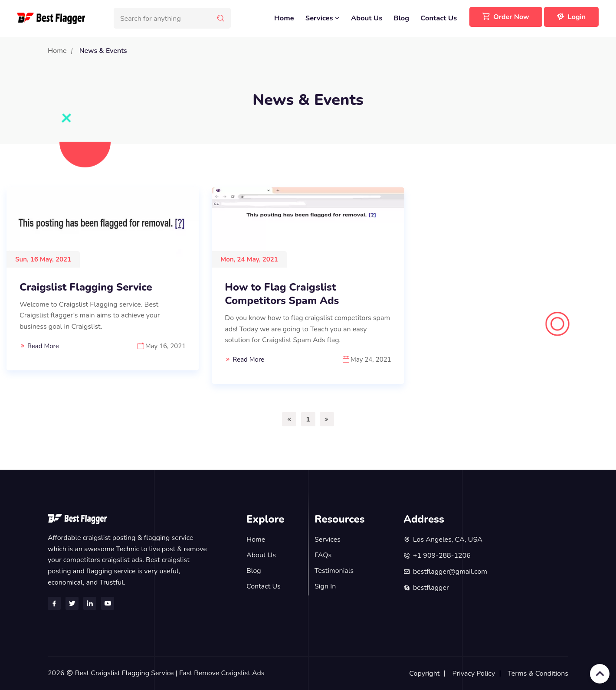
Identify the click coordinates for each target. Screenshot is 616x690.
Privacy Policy (474, 674)
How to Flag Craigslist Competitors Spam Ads (282, 294)
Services (323, 18)
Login (571, 17)
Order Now (506, 17)
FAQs (323, 555)
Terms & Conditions (538, 674)
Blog (401, 18)
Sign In (325, 586)
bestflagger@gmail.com (450, 572)
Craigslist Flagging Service (86, 287)
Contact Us (439, 18)
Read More (43, 346)
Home (284, 18)
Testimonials (334, 571)
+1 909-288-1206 (442, 556)
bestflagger (431, 588)
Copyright (424, 674)
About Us (367, 18)
